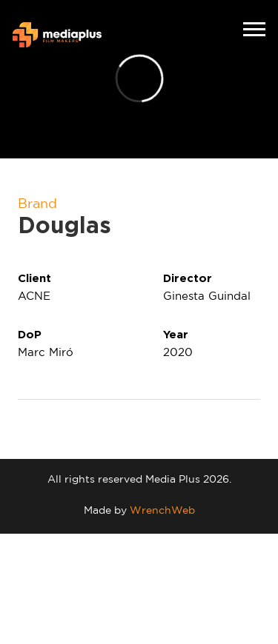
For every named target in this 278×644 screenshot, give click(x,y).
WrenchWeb (162, 510)
